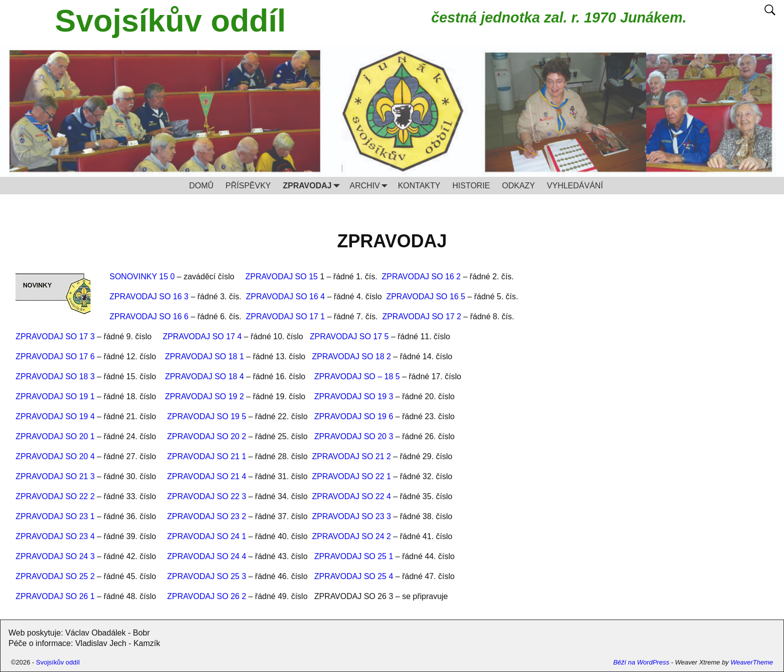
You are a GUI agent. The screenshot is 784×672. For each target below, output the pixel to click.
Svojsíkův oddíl (170, 20)
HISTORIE (471, 186)
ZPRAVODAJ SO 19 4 (55, 416)
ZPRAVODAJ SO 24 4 (206, 556)
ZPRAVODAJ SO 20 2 (206, 436)
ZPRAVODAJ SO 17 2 (421, 317)
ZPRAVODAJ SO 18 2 (351, 356)
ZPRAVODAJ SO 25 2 (55, 576)
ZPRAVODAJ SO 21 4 (206, 476)
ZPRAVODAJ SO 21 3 (55, 476)
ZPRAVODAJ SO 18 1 (204, 356)
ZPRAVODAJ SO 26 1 (55, 596)
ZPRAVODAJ (313, 186)
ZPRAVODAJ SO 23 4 (55, 536)
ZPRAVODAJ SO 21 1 (206, 456)
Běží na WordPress (641, 662)
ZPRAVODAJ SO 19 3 (353, 396)
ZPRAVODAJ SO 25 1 (354, 556)
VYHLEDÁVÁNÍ (575, 186)
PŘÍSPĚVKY (248, 186)
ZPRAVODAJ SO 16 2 (421, 277)
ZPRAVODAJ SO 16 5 (425, 297)
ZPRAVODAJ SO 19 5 (206, 416)
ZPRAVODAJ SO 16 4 (285, 297)
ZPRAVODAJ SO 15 (283, 277)
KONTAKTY (419, 186)
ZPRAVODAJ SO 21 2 (351, 456)
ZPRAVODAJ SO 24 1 (206, 536)
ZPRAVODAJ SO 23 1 (55, 516)
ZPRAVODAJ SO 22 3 (206, 496)
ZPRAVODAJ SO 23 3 (351, 516)
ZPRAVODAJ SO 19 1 (55, 396)
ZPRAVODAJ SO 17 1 (285, 317)
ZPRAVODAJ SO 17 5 (349, 336)
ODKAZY (518, 186)
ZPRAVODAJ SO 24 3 (55, 556)
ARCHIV (370, 186)
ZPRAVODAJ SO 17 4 (202, 336)
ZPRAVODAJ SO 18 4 (204, 376)
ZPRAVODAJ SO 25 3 (206, 576)
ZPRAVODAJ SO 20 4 (55, 456)
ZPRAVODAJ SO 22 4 (351, 496)
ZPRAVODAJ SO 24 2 (351, 536)
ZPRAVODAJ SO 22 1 (351, 476)
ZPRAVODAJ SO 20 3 (353, 436)
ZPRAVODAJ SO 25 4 (353, 576)
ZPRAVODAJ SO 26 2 (206, 596)
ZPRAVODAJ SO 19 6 (353, 416)
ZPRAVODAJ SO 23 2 (206, 516)
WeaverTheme (752, 662)
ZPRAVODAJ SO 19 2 (204, 396)
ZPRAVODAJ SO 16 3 (149, 297)
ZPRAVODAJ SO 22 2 (55, 496)
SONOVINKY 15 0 (142, 277)
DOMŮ (201, 186)
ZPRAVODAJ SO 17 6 (55, 356)
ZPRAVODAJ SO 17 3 (55, 336)
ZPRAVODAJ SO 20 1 (55, 436)
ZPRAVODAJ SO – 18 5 (357, 376)
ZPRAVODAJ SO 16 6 (149, 317)
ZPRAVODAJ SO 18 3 (55, 376)
